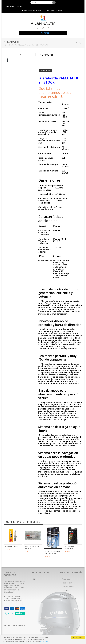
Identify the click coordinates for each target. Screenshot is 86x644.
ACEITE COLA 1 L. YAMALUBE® (71, 548)
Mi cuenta (21, 6)
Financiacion (67, 583)
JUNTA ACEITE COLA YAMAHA (32, 548)
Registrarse (10, 6)
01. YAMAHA (12, 45)
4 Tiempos (21, 45)
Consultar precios (46, 70)
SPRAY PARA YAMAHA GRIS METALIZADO (52, 552)
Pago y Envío (67, 594)
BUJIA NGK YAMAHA (12, 547)
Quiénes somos (68, 587)
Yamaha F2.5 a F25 (32, 45)
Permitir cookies (78, 637)
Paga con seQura (69, 598)
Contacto (65, 591)
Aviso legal (66, 579)
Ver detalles (44, 641)
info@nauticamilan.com (32, 10)
